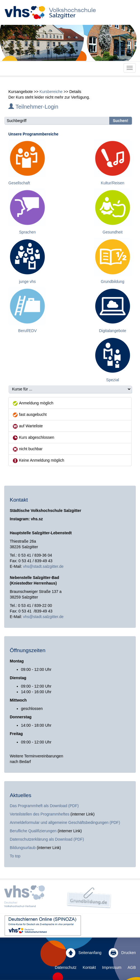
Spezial (113, 380)
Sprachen (27, 232)
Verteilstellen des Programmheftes (40, 814)
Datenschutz (66, 967)
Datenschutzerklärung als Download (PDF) (47, 839)
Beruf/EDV (27, 331)
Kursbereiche (51, 92)
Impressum (112, 967)
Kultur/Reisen (113, 183)
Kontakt (89, 967)
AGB (132, 967)
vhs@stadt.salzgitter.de (43, 566)
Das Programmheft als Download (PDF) (44, 806)
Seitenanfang (84, 953)
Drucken (122, 953)
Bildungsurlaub (23, 848)
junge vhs (27, 282)
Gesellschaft (19, 183)
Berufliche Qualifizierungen (34, 831)
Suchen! (121, 121)
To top (15, 856)
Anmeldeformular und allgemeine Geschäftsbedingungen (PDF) (65, 822)
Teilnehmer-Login (33, 107)
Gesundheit (113, 232)
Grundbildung (113, 282)
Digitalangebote (112, 331)
